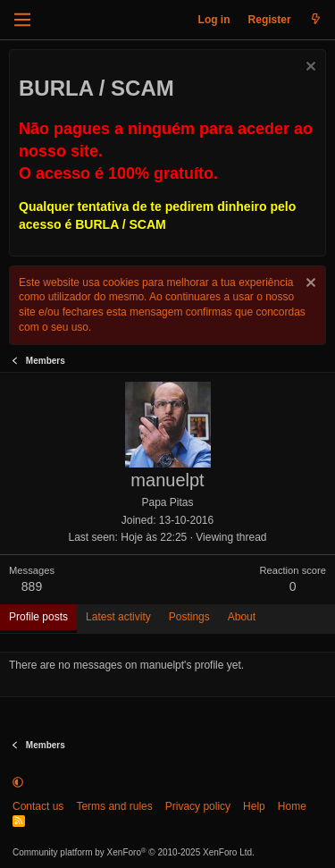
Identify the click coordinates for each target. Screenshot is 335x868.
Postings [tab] (189, 617)
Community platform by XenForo (134, 852)
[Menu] (22, 20)
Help (254, 806)
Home (292, 806)
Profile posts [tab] (38, 617)
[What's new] (316, 20)
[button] (18, 782)
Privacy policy (198, 806)
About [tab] (242, 617)
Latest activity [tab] (118, 617)
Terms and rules (114, 806)
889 (32, 586)
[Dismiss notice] (309, 68)
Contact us (38, 806)
